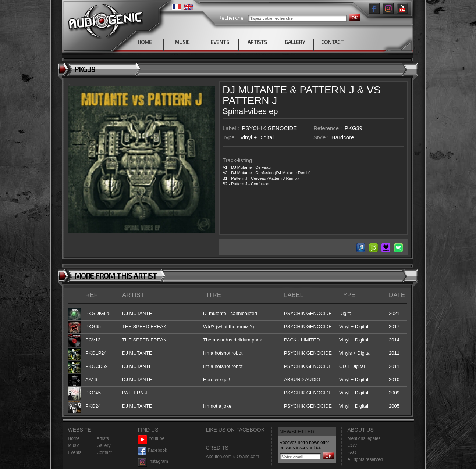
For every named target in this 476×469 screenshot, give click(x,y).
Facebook (153, 450)
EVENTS (220, 42)
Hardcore (343, 137)
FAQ (352, 452)
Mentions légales (364, 438)
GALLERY (295, 42)
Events (75, 452)
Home (74, 438)
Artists (103, 438)
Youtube (151, 439)
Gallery (104, 445)
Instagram (153, 461)
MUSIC (182, 42)
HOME (145, 42)
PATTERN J (327, 90)
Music (74, 445)
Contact (104, 452)
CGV (352, 445)
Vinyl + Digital (257, 137)
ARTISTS (257, 42)
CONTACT (332, 42)
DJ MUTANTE (255, 90)
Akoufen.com (219, 457)
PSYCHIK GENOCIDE (269, 128)
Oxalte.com (248, 457)
